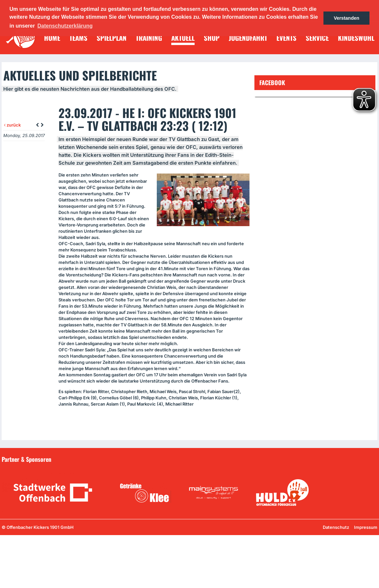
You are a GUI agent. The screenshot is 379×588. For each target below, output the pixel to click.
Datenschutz (336, 527)
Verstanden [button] (346, 18)
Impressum (366, 527)
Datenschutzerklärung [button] (65, 26)
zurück (12, 125)
